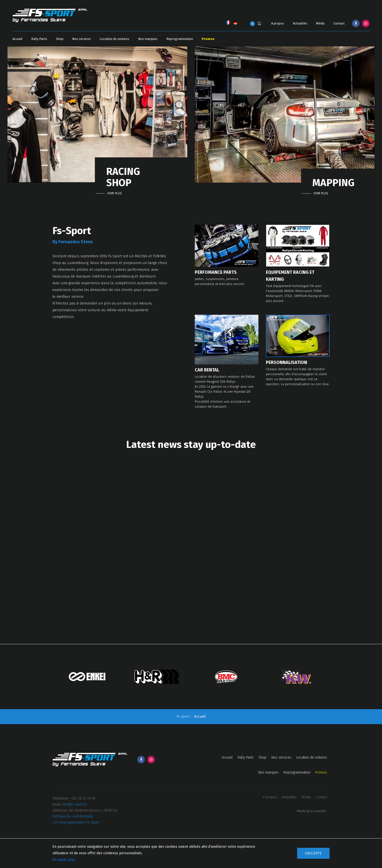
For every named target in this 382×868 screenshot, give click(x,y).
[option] (97, 121)
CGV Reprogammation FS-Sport (76, 822)
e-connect (318, 811)
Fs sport (184, 717)
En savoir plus (64, 860)
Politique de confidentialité (73, 816)
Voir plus (115, 193)
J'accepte (313, 853)
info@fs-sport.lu (75, 804)
